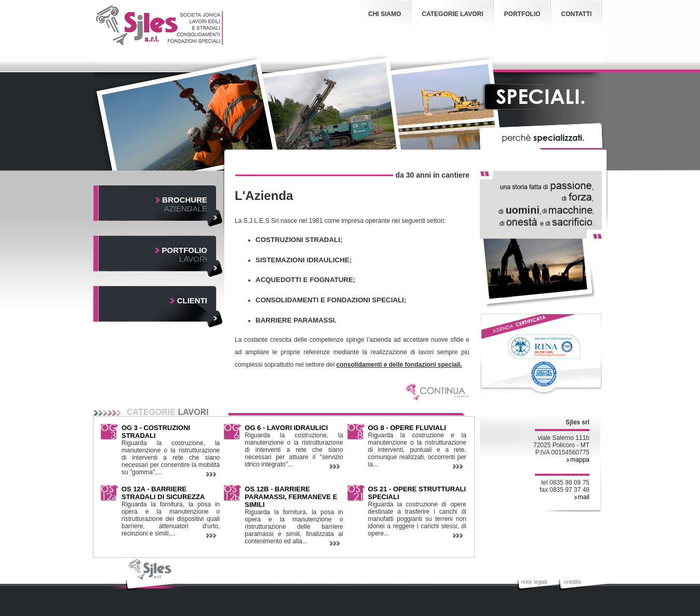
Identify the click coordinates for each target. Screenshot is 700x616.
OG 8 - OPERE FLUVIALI (407, 428)
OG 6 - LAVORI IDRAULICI (286, 428)
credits (573, 582)
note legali (534, 582)
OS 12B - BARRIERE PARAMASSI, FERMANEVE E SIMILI (291, 497)
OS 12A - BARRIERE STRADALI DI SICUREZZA (163, 493)
